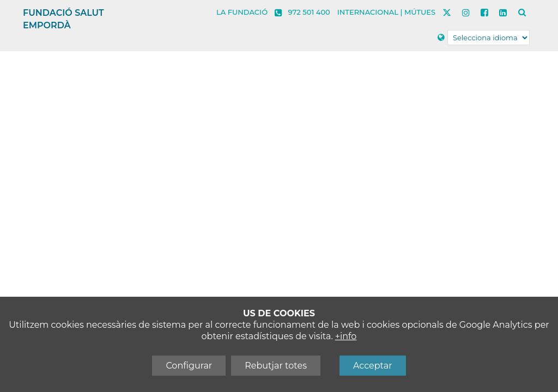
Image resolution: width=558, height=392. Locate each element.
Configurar (189, 366)
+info (346, 336)
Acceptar (373, 366)
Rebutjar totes (276, 366)
